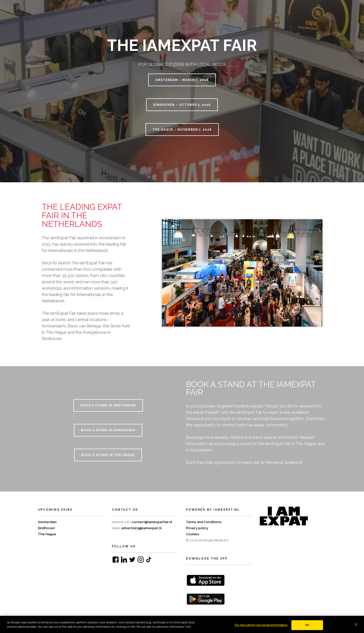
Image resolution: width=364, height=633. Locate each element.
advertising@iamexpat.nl (142, 528)
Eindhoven (46, 528)
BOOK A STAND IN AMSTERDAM (108, 405)
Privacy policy (197, 528)
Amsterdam (47, 522)
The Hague (47, 534)
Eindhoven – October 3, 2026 (182, 105)
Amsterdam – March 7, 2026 (182, 80)
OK (307, 627)
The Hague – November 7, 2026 (182, 130)
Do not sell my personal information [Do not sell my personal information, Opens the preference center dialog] (261, 627)
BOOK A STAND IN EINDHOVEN (108, 430)
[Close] (356, 627)
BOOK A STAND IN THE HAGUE (108, 455)
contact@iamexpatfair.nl (152, 522)
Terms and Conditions (204, 522)
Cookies (193, 534)
